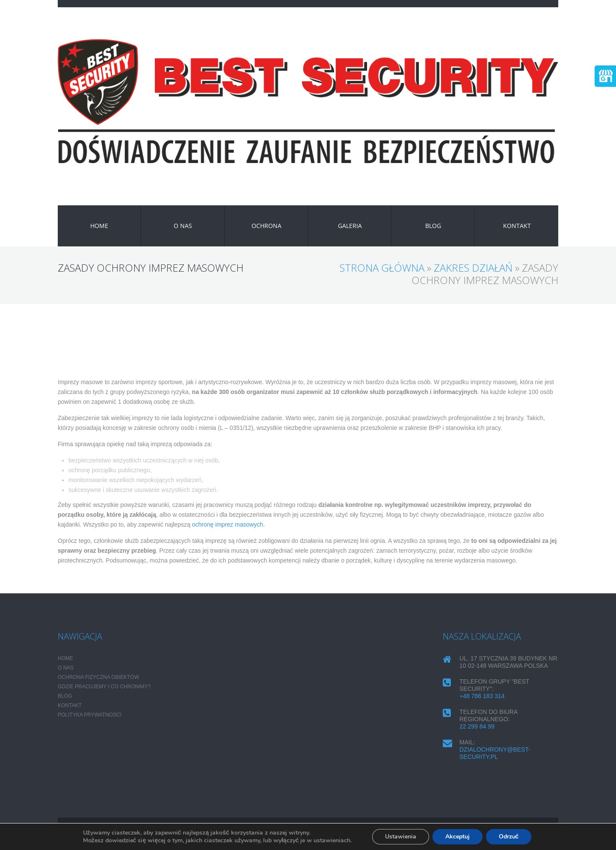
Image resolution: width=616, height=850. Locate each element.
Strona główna (382, 268)
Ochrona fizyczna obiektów (98, 677)
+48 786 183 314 (482, 696)
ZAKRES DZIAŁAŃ (473, 268)
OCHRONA (267, 226)
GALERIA (350, 226)
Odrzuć (509, 837)
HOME (99, 226)
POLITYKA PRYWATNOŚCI (90, 715)
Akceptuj (458, 837)
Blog (433, 226)
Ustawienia (401, 837)
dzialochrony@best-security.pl (495, 753)
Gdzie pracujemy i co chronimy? (104, 687)
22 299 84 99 (477, 726)
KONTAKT (517, 226)
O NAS (183, 226)
